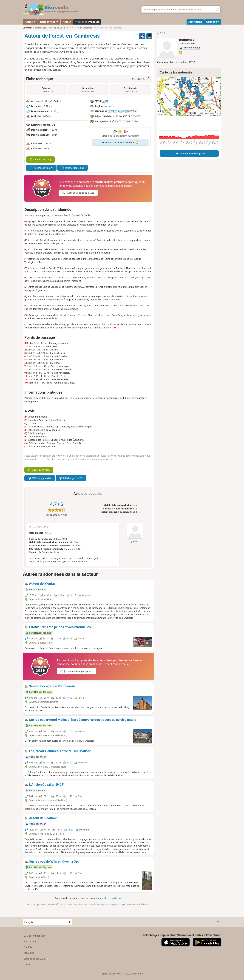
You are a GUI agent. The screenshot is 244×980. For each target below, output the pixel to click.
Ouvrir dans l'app (41, 160)
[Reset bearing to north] (217, 93)
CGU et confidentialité (35, 936)
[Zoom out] (217, 87)
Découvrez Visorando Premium (120, 143)
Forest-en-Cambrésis (118, 111)
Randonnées (49, 22)
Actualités (29, 953)
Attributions (163, 115)
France (105, 101)
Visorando (28, 28)
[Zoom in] (217, 81)
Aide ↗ (67, 22)
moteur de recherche (109, 898)
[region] (189, 97)
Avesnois (109, 106)
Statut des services (112, 974)
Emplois (28, 947)
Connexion (213, 22)
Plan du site (30, 942)
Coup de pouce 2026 (37, 959)
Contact (28, 964)
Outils (30, 22)
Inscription (195, 22)
